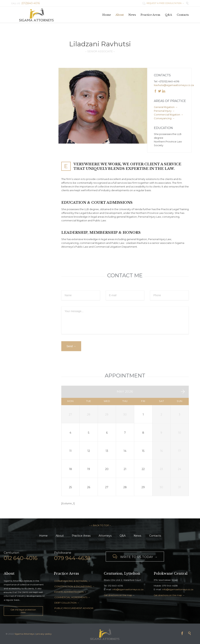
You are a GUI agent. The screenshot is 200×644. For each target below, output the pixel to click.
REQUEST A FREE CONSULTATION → (163, 3)
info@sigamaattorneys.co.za (128, 589)
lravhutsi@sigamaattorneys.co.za (174, 85)
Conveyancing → (164, 118)
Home (43, 536)
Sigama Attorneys (25, 634)
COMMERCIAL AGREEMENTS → (72, 597)
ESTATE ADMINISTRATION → (70, 592)
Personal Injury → (164, 111)
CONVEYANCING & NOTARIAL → (72, 581)
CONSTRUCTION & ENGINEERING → (75, 586)
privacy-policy (44, 634)
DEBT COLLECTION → (67, 603)
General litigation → (166, 107)
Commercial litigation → (169, 115)
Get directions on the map (118, 595)
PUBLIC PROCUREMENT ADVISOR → (74, 610)
